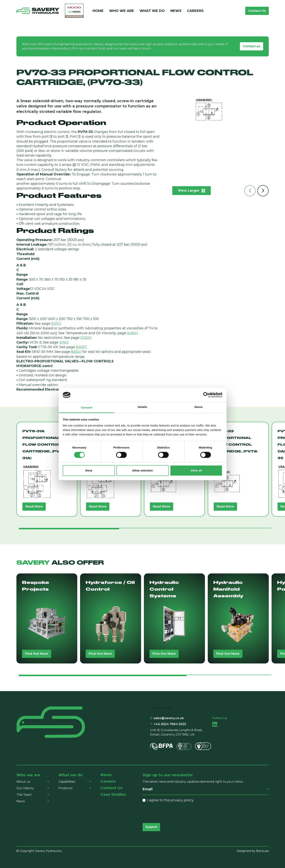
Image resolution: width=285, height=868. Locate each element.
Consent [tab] (87, 408)
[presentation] (171, 813)
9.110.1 (64, 342)
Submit (151, 827)
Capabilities (67, 782)
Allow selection (142, 470)
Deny (89, 470)
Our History (25, 788)
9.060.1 (133, 333)
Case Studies (113, 794)
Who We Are (122, 11)
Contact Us (257, 11)
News (176, 11)
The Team (24, 795)
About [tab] (199, 407)
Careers (195, 11)
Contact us (251, 46)
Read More (34, 506)
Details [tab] (143, 407)
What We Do (152, 11)
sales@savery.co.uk (167, 718)
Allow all (196, 470)
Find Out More (37, 654)
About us (23, 782)
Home (98, 11)
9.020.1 (86, 338)
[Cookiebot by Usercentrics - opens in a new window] (206, 395)
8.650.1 (76, 352)
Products (65, 788)
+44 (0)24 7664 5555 (168, 724)
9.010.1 (56, 324)
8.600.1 (81, 347)
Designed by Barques (253, 851)
